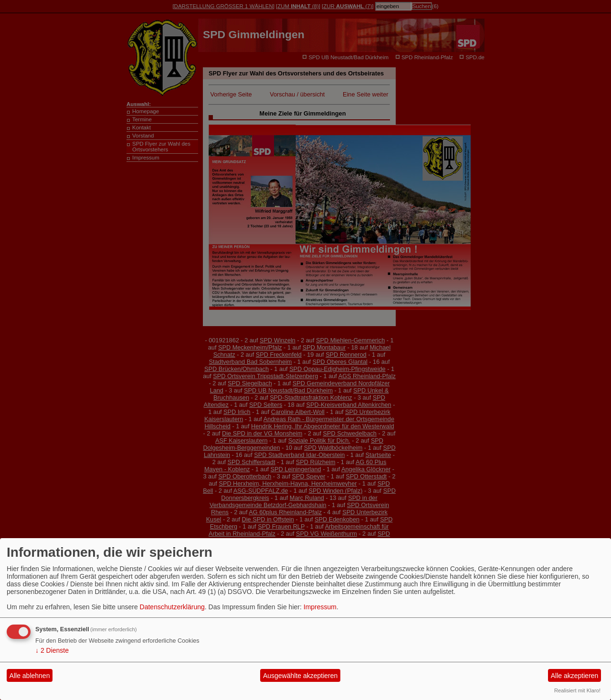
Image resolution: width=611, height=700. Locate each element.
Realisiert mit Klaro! (577, 690)
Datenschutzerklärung (172, 607)
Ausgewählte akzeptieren (300, 676)
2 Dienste (52, 650)
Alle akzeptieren (575, 676)
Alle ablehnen (30, 676)
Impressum (320, 607)
